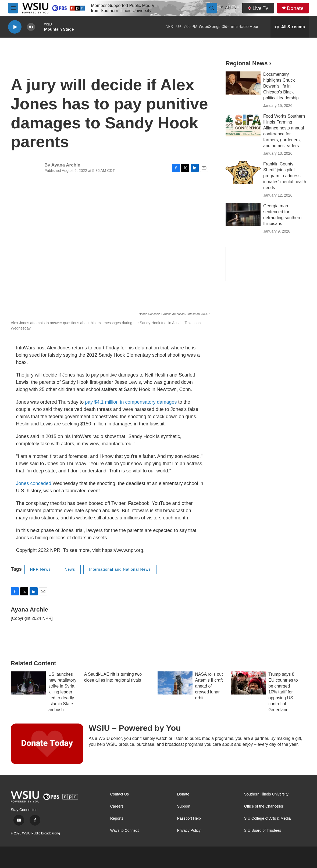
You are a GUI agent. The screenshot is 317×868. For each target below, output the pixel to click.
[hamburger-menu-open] (13, 8)
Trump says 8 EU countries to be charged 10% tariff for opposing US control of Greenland (283, 692)
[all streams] (290, 27)
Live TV (258, 8)
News (70, 569)
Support (184, 806)
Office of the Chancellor (264, 806)
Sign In (229, 8)
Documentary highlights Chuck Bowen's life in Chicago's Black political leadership (281, 86)
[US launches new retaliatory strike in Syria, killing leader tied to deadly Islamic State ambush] (28, 683)
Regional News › (248, 63)
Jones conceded (34, 483)
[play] (15, 27)
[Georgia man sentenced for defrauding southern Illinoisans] (243, 215)
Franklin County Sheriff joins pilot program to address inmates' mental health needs (285, 176)
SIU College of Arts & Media (268, 818)
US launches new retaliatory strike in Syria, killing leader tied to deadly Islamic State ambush (62, 692)
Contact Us (120, 794)
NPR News (40, 569)
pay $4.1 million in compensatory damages (131, 402)
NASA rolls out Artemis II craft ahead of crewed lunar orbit (209, 686)
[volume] (31, 27)
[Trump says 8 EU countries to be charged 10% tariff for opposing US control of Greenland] (248, 683)
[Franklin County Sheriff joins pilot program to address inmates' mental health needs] (243, 173)
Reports (117, 818)
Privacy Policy (189, 831)
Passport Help (189, 818)
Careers (117, 806)
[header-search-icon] (212, 8)
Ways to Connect (124, 831)
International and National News (120, 569)
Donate (295, 8)
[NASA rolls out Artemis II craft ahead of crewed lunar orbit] (175, 683)
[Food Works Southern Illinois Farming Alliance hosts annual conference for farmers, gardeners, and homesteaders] (243, 125)
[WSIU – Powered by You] (47, 744)
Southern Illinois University (266, 794)
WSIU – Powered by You (135, 728)
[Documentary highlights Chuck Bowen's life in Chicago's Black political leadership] (243, 83)
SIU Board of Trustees (263, 831)
